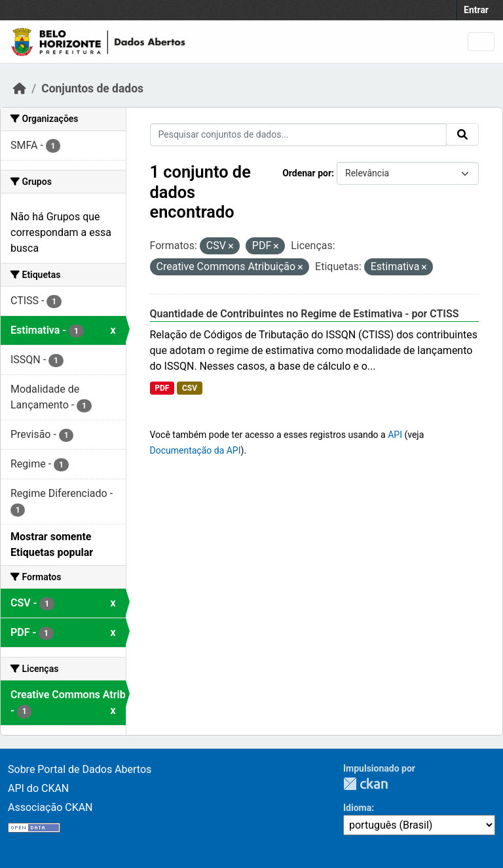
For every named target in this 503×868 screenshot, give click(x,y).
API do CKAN (38, 788)
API (395, 435)
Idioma (357, 808)
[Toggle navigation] (481, 42)
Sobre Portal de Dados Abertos (80, 769)
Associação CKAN (50, 807)
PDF (162, 388)
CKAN (365, 784)
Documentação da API (196, 450)
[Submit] (462, 134)
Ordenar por (307, 173)
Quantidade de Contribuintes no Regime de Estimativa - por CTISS (305, 314)
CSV (190, 388)
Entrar (476, 10)
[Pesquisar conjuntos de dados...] (299, 135)
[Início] (20, 89)
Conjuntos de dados (92, 89)
